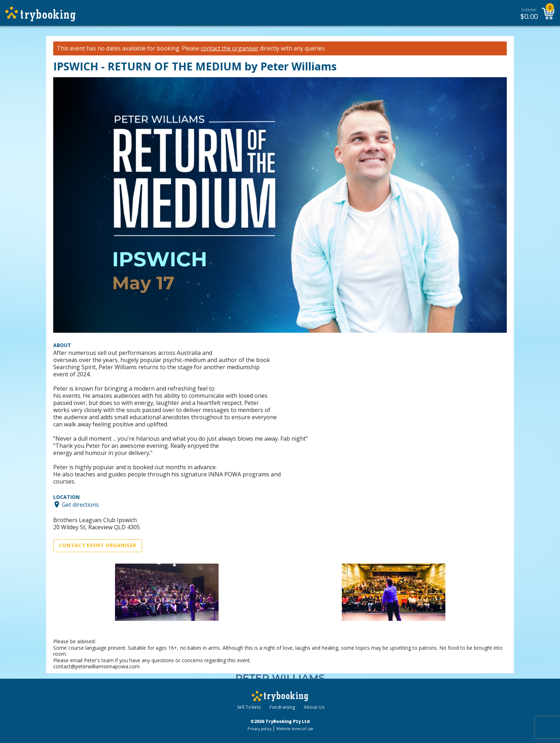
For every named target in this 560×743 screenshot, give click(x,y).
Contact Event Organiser (98, 545)
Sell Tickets (249, 707)
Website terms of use (295, 729)
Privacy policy (259, 729)
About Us (314, 707)
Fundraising (282, 707)
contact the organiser (230, 48)
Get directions (80, 504)
